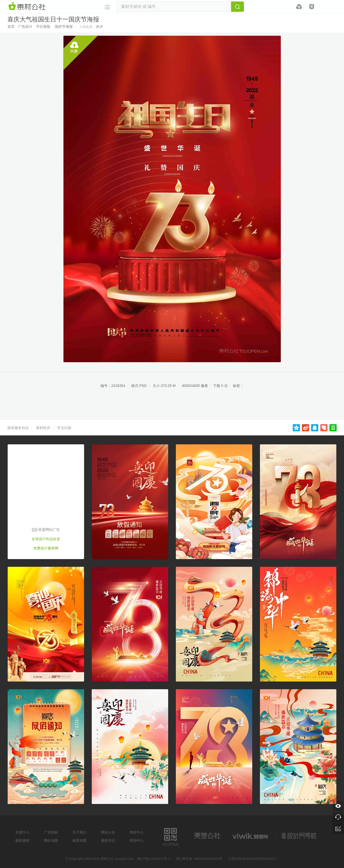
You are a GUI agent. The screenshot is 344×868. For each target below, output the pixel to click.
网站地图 (51, 840)
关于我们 (80, 832)
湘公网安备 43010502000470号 (199, 859)
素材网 (28, 6)
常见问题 (64, 428)
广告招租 (51, 832)
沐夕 (99, 27)
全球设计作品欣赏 (46, 539)
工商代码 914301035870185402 (252, 859)
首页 (11, 27)
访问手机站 (171, 836)
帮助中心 (137, 840)
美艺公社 (207, 836)
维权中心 (137, 832)
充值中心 (22, 832)
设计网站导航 (299, 836)
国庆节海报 (64, 27)
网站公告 (108, 832)
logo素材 (251, 836)
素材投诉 (43, 428)
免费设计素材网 (46, 548)
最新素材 (22, 840)
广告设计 (25, 27)
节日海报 (43, 27)
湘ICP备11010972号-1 (153, 859)
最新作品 (108, 840)
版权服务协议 (18, 428)
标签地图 (80, 840)
